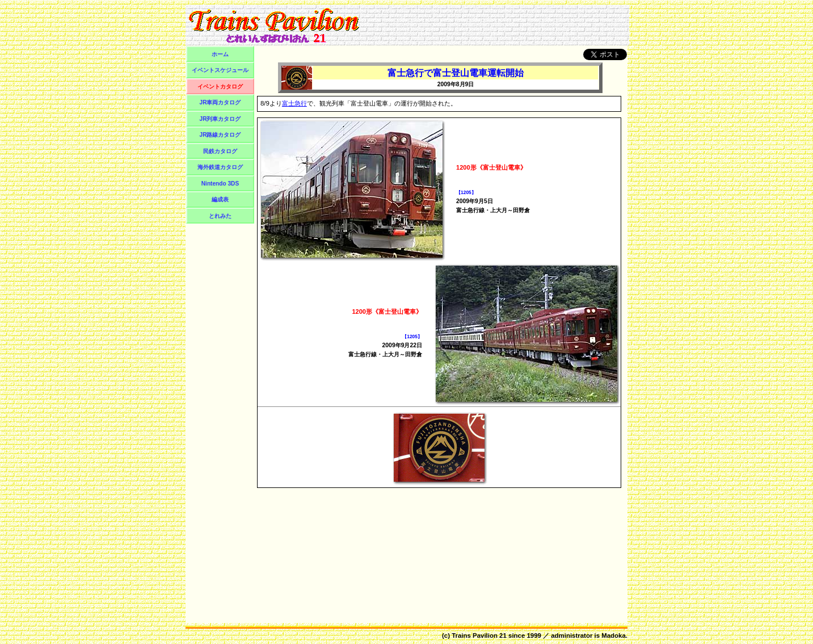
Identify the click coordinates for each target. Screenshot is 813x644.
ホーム (220, 54)
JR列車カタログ (220, 119)
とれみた (220, 216)
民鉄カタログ (220, 151)
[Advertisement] (496, 25)
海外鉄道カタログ (220, 167)
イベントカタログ (220, 87)
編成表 (220, 199)
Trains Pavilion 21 (479, 635)
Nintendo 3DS (220, 184)
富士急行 (294, 103)
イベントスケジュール (220, 70)
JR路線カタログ (220, 135)
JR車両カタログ (220, 102)
